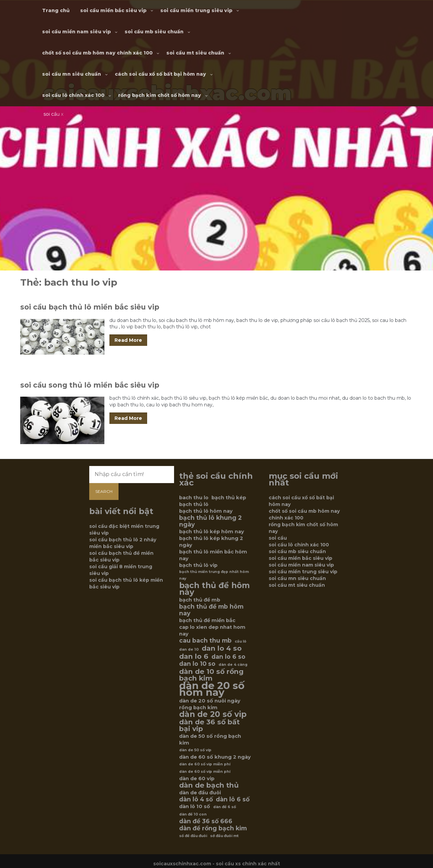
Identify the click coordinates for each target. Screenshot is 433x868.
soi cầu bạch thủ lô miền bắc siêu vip (90, 307)
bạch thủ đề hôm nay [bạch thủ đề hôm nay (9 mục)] (214, 589)
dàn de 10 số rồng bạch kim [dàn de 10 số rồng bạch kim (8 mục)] (211, 675)
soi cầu (278, 538)
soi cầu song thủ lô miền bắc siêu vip (90, 385)
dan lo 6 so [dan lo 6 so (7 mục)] (228, 657)
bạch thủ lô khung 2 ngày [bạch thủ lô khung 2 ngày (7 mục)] (210, 521)
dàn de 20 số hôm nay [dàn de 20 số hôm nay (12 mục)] (212, 689)
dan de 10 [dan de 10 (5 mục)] (189, 649)
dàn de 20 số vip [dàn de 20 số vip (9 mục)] (213, 714)
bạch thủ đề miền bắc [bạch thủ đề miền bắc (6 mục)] (207, 620)
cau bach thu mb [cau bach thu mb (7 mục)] (205, 641)
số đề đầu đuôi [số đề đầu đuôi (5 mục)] (193, 836)
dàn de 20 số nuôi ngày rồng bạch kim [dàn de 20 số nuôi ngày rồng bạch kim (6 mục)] (210, 704)
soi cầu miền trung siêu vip (196, 10)
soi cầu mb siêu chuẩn (154, 32)
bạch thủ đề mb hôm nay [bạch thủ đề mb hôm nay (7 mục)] (211, 610)
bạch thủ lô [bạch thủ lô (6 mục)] (194, 504)
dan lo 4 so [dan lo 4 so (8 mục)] (222, 648)
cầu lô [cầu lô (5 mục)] (241, 641)
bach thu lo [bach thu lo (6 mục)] (194, 498)
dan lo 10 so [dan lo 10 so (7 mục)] (197, 664)
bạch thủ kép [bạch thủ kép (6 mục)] (229, 498)
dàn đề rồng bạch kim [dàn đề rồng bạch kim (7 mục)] (213, 828)
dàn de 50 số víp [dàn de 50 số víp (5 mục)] (195, 750)
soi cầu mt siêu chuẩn (195, 53)
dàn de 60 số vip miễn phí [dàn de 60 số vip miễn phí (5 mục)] (205, 764)
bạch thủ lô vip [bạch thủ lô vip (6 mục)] (198, 565)
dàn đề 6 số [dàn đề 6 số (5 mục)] (225, 807)
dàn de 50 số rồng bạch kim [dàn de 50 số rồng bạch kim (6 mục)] (210, 739)
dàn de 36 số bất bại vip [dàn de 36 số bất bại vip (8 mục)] (209, 725)
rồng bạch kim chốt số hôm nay (160, 95)
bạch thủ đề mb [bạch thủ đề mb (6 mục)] (200, 600)
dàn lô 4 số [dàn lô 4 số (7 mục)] (196, 799)
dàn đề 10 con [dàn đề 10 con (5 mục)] (193, 814)
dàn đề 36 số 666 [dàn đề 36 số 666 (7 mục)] (206, 821)
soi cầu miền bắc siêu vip (113, 10)
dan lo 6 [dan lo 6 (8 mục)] (194, 656)
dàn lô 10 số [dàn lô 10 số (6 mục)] (195, 806)
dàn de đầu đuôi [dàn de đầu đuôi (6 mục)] (200, 793)
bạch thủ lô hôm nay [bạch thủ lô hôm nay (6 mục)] (206, 511)
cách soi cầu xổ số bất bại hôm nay (160, 74)
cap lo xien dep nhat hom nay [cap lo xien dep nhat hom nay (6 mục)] (212, 630)
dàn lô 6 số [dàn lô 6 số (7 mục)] (233, 799)
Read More (128, 340)
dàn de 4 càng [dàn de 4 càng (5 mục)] (233, 665)
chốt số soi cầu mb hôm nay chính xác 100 (97, 53)
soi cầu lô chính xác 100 (73, 95)
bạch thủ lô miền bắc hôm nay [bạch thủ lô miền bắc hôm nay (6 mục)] (213, 555)
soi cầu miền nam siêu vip (76, 32)
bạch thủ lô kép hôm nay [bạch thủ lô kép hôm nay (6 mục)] (212, 532)
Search (104, 491)
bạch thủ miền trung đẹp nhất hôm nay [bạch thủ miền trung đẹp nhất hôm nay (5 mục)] (214, 575)
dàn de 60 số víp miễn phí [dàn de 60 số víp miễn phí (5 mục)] (205, 772)
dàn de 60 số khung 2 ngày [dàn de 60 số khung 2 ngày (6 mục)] (215, 757)
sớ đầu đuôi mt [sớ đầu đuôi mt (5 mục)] (224, 836)
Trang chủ (56, 10)
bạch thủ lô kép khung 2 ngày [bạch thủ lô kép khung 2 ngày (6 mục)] (211, 542)
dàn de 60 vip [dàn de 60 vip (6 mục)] (197, 779)
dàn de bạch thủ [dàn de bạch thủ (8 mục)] (209, 785)
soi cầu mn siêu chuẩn (72, 74)
